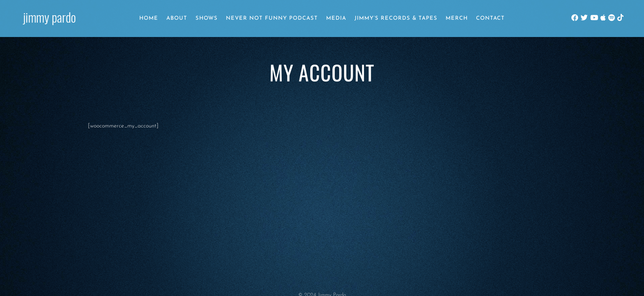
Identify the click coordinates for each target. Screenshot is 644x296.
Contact (490, 18)
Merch (457, 18)
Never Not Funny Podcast (272, 18)
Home (149, 18)
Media (336, 18)
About (177, 18)
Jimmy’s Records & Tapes (396, 18)
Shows (207, 18)
